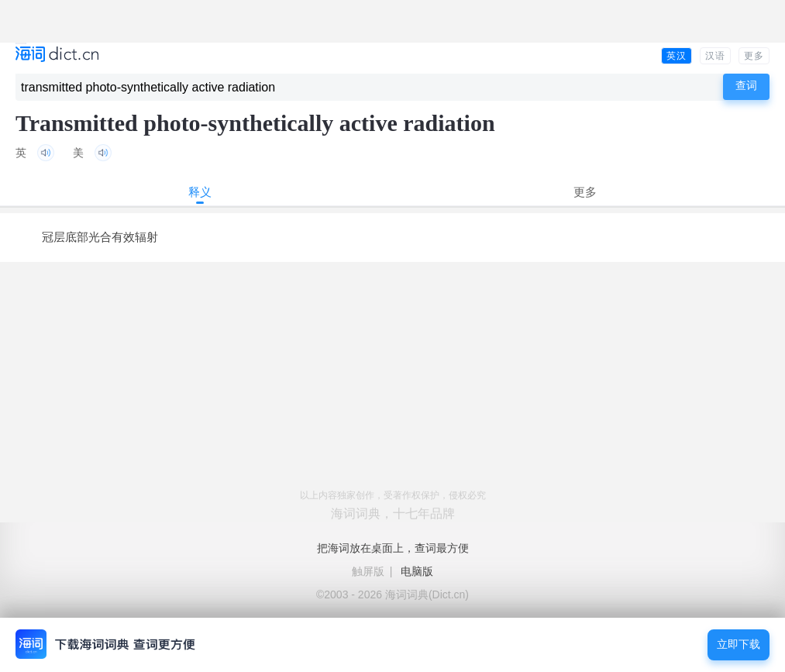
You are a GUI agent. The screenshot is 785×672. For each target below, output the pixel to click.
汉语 (715, 56)
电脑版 (417, 571)
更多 (754, 56)
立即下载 (739, 644)
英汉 (677, 56)
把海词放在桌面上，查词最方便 (393, 548)
